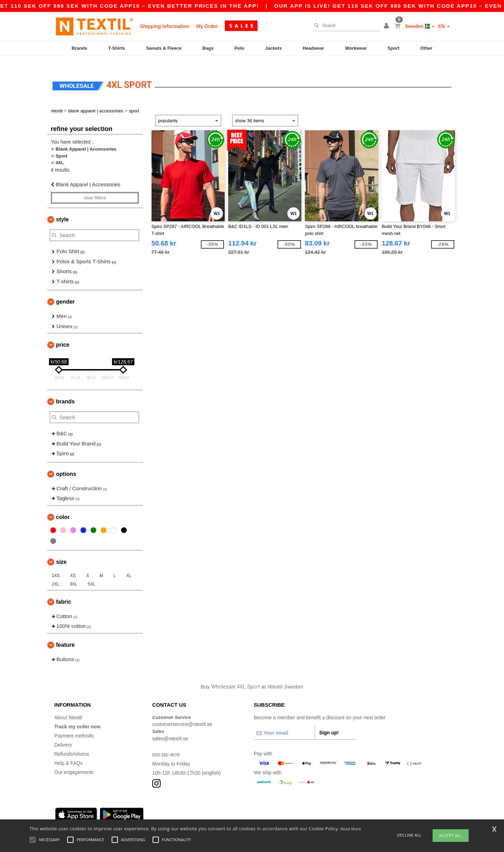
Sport (393, 48)
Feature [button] (65, 634)
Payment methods (74, 725)
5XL (92, 574)
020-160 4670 (167, 744)
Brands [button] (65, 391)
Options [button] (66, 463)
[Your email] (284, 722)
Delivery (63, 734)
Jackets (273, 48)
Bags (208, 48)
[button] (387, 26)
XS (73, 565)
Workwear (356, 48)
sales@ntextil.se (170, 728)
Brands (80, 48)
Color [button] (63, 507)
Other (426, 48)
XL (129, 565)
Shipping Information (165, 26)
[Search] (345, 26)
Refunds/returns (72, 743)
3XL (73, 574)
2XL (55, 574)
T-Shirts (117, 48)
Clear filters (95, 188)
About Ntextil (68, 707)
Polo (239, 48)
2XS (56, 565)
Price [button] (63, 335)
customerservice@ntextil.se (182, 714)
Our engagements (74, 762)
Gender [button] (65, 292)
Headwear (313, 48)
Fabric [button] (64, 591)
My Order (207, 26)
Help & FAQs (68, 753)
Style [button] (62, 209)
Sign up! (329, 722)
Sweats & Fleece (164, 48)
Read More (351, 829)
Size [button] (61, 551)
